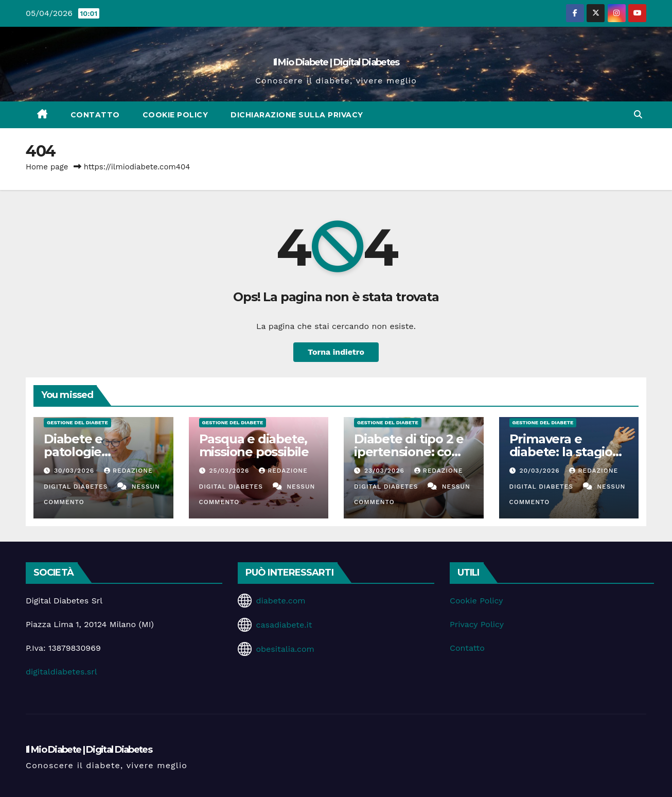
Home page (47, 167)
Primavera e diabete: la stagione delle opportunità (569, 452)
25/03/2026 (230, 471)
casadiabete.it (284, 625)
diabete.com (280, 601)
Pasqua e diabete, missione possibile (254, 445)
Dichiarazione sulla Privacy (297, 115)
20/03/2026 (541, 471)
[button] (638, 115)
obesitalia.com (285, 649)
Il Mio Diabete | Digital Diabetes (336, 62)
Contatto (95, 115)
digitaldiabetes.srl (61, 672)
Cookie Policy (175, 115)
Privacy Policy (477, 624)
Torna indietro (336, 352)
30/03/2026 (75, 471)
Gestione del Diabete (77, 422)
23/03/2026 (386, 471)
